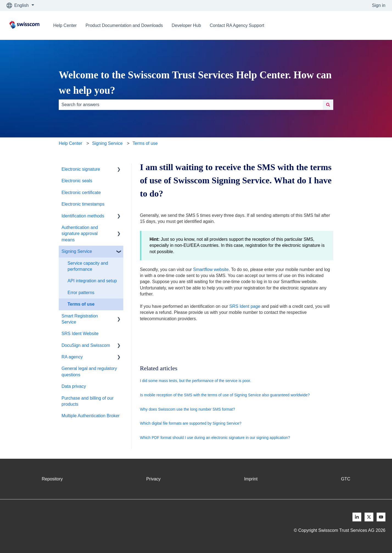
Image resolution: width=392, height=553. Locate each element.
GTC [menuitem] (346, 479)
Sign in (379, 5)
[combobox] (191, 105)
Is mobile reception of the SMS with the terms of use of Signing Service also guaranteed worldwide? (225, 395)
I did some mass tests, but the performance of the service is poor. (196, 381)
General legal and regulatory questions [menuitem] (89, 371)
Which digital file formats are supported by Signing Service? (191, 423)
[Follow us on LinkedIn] (357, 517)
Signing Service (107, 143)
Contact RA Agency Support (237, 25)
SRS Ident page (245, 306)
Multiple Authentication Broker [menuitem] (91, 416)
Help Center (65, 25)
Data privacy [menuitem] (74, 386)
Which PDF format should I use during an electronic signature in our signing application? (215, 438)
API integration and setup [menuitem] (92, 281)
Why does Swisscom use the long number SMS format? (187, 409)
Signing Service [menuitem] (77, 251)
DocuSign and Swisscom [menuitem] (86, 345)
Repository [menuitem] (52, 479)
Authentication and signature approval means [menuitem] (80, 234)
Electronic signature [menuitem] (81, 169)
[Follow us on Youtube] (381, 517)
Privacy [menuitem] (153, 479)
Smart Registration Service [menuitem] (80, 319)
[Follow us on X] (369, 517)
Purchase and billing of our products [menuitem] (87, 401)
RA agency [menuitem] (72, 357)
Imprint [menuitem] (251, 479)
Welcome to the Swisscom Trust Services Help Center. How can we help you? (195, 83)
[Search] (328, 105)
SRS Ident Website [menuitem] (80, 334)
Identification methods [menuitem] (83, 216)
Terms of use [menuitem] (81, 304)
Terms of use (145, 143)
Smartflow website (211, 269)
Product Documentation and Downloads (124, 25)
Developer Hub (186, 25)
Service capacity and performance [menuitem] (88, 266)
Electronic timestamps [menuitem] (83, 204)
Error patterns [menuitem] (81, 293)
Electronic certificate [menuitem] (81, 193)
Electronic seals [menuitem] (77, 181)
